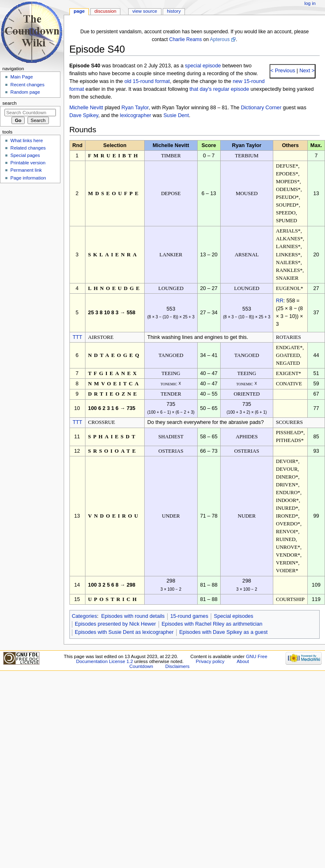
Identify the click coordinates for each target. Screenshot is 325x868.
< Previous (283, 71)
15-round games (189, 616)
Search (10, 103)
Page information (28, 178)
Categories (84, 616)
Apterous (220, 39)
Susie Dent (176, 115)
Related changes (28, 148)
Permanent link (26, 170)
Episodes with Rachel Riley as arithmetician (212, 624)
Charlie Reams (186, 39)
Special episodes (233, 616)
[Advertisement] (30, 248)
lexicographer (136, 115)
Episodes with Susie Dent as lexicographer (124, 632)
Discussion (105, 11)
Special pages (25, 155)
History (174, 11)
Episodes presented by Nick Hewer (115, 624)
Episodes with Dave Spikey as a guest (223, 632)
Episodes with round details (133, 616)
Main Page (22, 77)
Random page (25, 92)
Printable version (28, 163)
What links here (27, 140)
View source (145, 11)
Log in (310, 3)
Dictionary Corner (261, 108)
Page (79, 11)
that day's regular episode (219, 89)
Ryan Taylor (135, 108)
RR (280, 301)
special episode (203, 66)
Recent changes (27, 85)
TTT (77, 337)
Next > (306, 71)
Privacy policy (210, 661)
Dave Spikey (84, 115)
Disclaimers (177, 666)
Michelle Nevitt (86, 108)
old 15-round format (147, 81)
